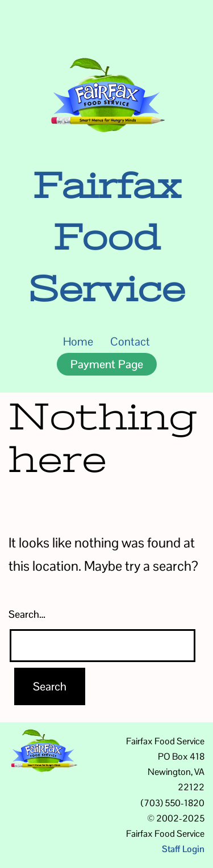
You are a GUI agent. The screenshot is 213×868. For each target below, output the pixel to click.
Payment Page (107, 364)
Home (78, 342)
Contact (130, 342)
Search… (27, 614)
